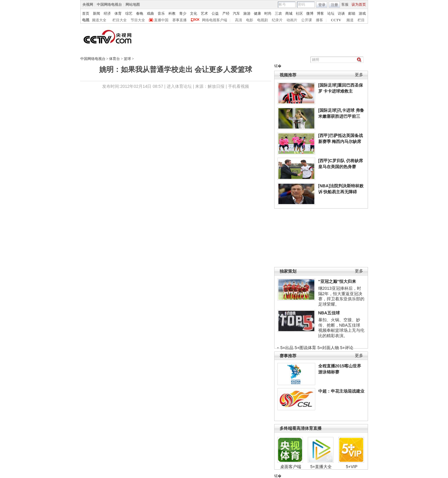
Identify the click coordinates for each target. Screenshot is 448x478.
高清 (239, 20)
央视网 (88, 4)
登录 (322, 5)
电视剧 (263, 20)
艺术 (204, 13)
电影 (250, 20)
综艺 (129, 13)
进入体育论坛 (179, 86)
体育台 (114, 59)
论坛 (331, 13)
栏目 (361, 20)
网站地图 (133, 4)
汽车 (236, 13)
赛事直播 (179, 20)
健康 (257, 13)
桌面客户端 (291, 467)
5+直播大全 (321, 467)
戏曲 (150, 13)
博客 (320, 13)
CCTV (336, 20)
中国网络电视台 (109, 4)
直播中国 (161, 20)
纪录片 (277, 20)
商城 (289, 13)
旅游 (247, 13)
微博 (310, 13)
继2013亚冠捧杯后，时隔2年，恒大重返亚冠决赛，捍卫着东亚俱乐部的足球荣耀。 (341, 296)
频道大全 (99, 20)
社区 (299, 13)
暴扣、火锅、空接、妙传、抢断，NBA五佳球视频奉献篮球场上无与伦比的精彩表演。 (341, 328)
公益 (215, 13)
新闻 (96, 13)
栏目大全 (120, 20)
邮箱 (352, 13)
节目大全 (138, 20)
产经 (226, 13)
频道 (350, 20)
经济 (107, 13)
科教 (172, 13)
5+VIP (352, 467)
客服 (345, 4)
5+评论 (347, 348)
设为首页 (359, 4)
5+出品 (287, 348)
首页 (86, 13)
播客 (319, 20)
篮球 (127, 59)
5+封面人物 (328, 348)
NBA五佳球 (329, 313)
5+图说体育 (305, 348)
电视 (86, 20)
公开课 (307, 20)
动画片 (292, 20)
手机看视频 (239, 86)
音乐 (161, 13)
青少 (183, 13)
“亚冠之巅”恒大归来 (337, 281)
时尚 (268, 13)
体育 (118, 13)
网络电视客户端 (215, 20)
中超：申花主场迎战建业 (341, 391)
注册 (334, 5)
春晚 (140, 13)
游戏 (362, 13)
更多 (359, 75)
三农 (278, 13)
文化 (194, 13)
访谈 (341, 13)
